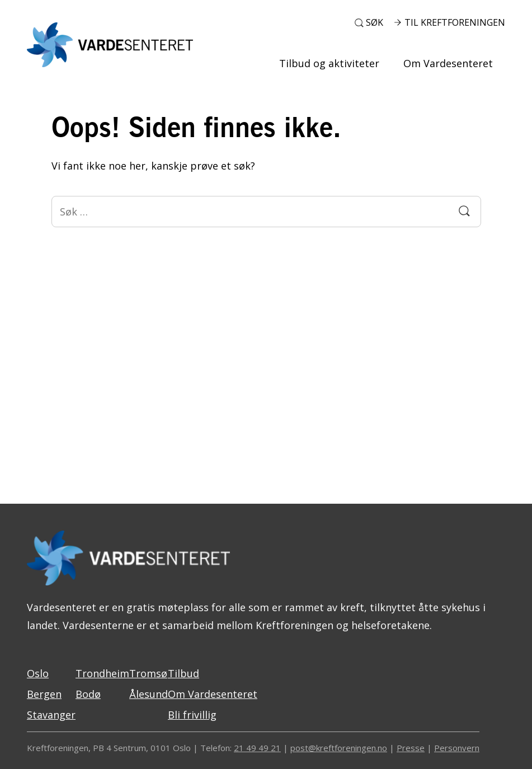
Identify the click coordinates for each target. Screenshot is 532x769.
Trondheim (102, 673)
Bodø (88, 694)
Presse (411, 748)
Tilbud (183, 673)
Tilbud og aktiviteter (329, 63)
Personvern (457, 748)
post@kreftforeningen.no (339, 748)
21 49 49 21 (257, 748)
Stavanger (51, 715)
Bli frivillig (192, 715)
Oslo (38, 673)
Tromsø (148, 673)
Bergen (44, 694)
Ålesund (149, 694)
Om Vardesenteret (448, 63)
